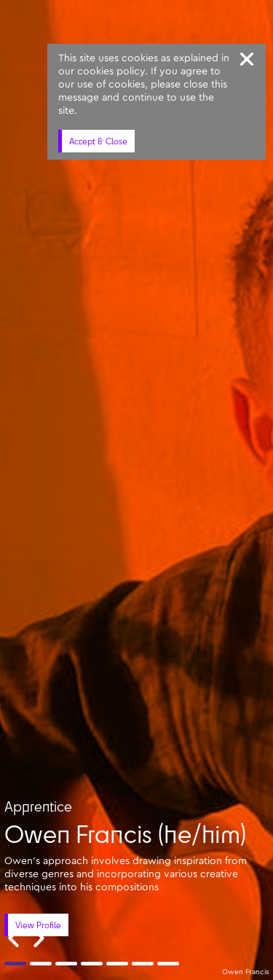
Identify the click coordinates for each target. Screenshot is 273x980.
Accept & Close (98, 141)
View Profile (38, 925)
